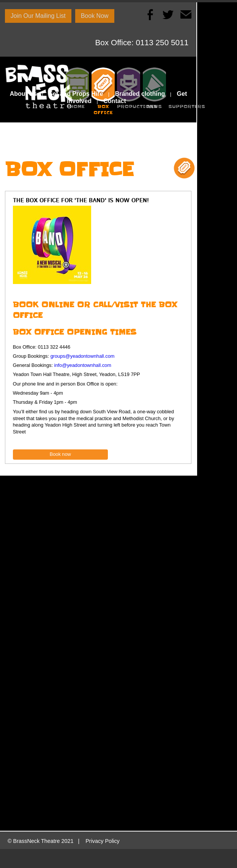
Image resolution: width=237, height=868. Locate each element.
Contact (115, 101)
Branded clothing (140, 94)
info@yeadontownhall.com (83, 365)
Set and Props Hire (76, 94)
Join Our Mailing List (38, 16)
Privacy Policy (103, 841)
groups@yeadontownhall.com (83, 356)
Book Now (95, 16)
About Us (23, 94)
